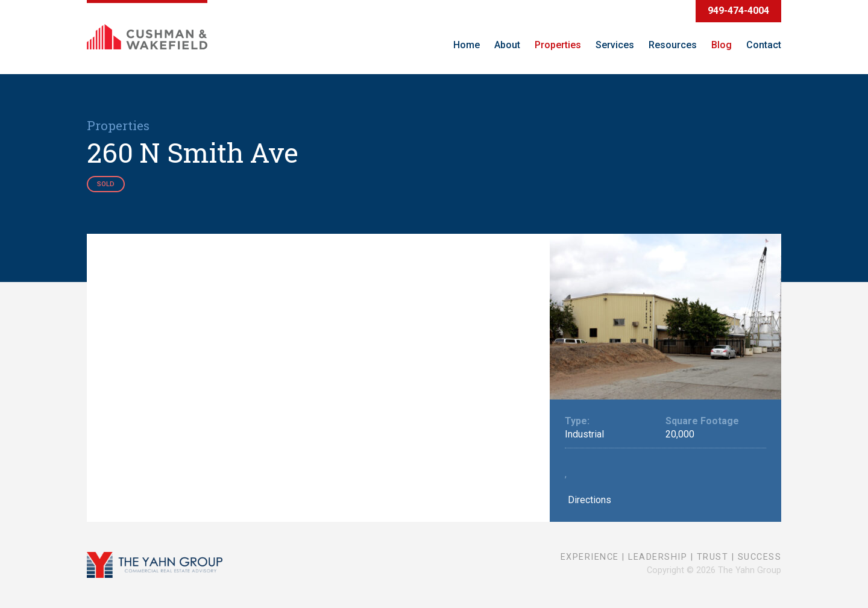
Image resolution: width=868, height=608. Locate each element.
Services (615, 45)
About (507, 45)
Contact (764, 45)
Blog (722, 45)
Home (467, 45)
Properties (558, 45)
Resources (673, 45)
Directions (588, 500)
